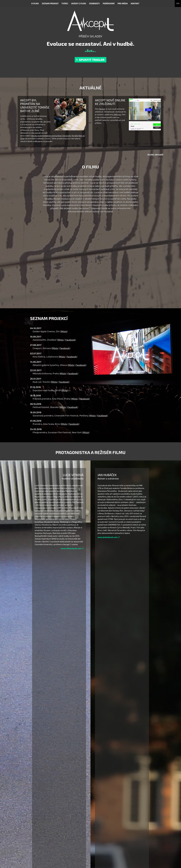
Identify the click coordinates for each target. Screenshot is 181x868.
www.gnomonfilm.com (92, 854)
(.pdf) (80, 816)
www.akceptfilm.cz (90, 850)
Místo (64, 331)
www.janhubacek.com (109, 537)
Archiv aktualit (155, 154)
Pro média (123, 3)
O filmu (35, 3)
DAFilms (117, 115)
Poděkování (109, 3)
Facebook (70, 340)
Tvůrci (65, 3)
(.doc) (73, 816)
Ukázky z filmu (79, 3)
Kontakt (135, 3)
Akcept (102, 109)
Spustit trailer (90, 60)
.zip (109, 816)
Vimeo (122, 849)
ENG (178, 3)
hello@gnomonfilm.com (93, 844)
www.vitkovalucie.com (72, 548)
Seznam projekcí (50, 3)
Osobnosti (94, 3)
